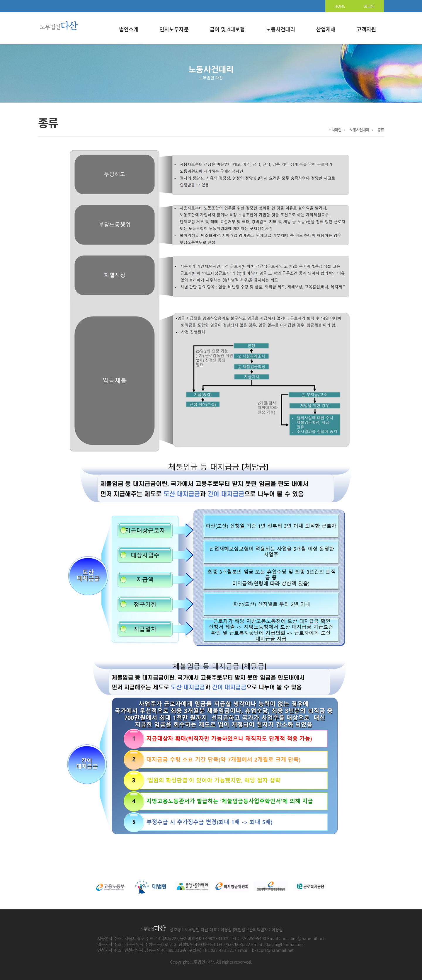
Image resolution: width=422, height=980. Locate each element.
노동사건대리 (280, 29)
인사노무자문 (174, 29)
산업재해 (326, 29)
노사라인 (335, 130)
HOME (340, 6)
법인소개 (129, 29)
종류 (381, 130)
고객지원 (366, 29)
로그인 (369, 6)
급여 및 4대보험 (227, 29)
